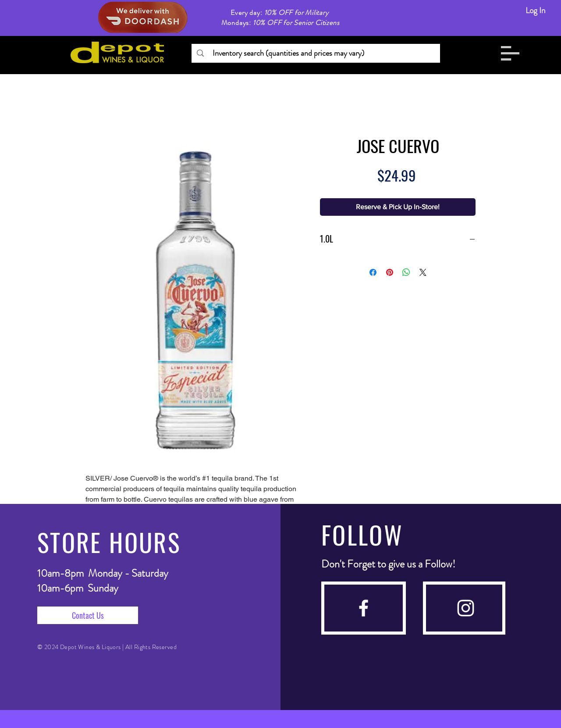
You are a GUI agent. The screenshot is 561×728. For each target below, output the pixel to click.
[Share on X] (423, 272)
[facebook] (364, 608)
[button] (510, 53)
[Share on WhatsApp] (406, 272)
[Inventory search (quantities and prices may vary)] (315, 53)
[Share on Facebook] (373, 272)
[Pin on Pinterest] (390, 272)
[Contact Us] (88, 615)
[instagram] (466, 608)
